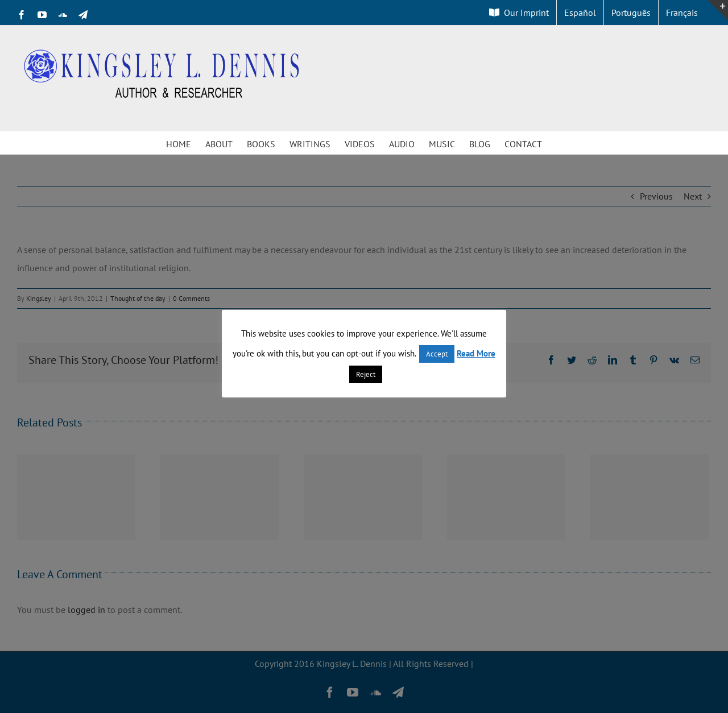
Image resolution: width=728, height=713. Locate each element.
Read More (476, 353)
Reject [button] (366, 374)
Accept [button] (437, 354)
